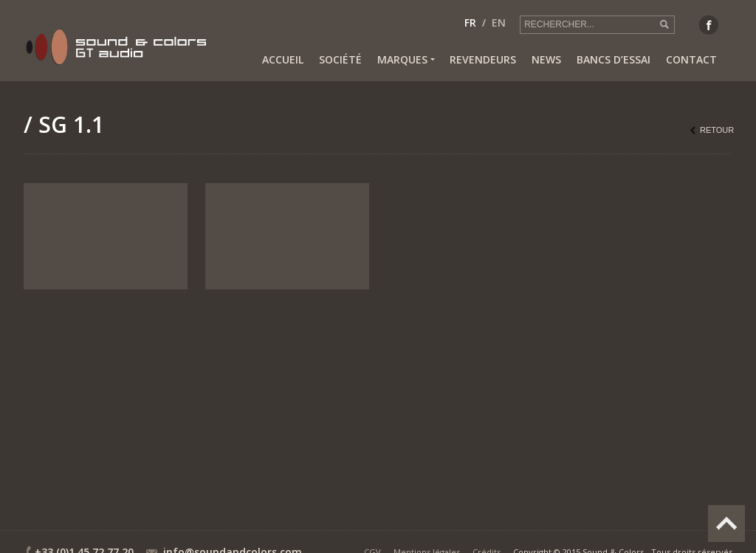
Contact (691, 59)
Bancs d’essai (614, 59)
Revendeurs (483, 59)
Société (340, 59)
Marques (406, 60)
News (546, 59)
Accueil (283, 59)
